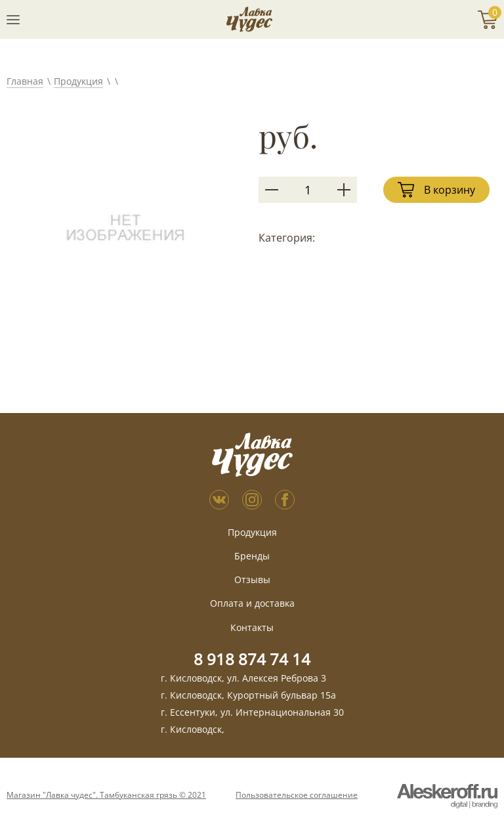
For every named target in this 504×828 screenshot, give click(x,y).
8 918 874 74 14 (252, 659)
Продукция (78, 81)
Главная (25, 81)
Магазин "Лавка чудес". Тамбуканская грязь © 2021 (106, 795)
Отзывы (252, 579)
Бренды (252, 556)
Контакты (252, 627)
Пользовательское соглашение (297, 795)
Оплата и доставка (252, 603)
